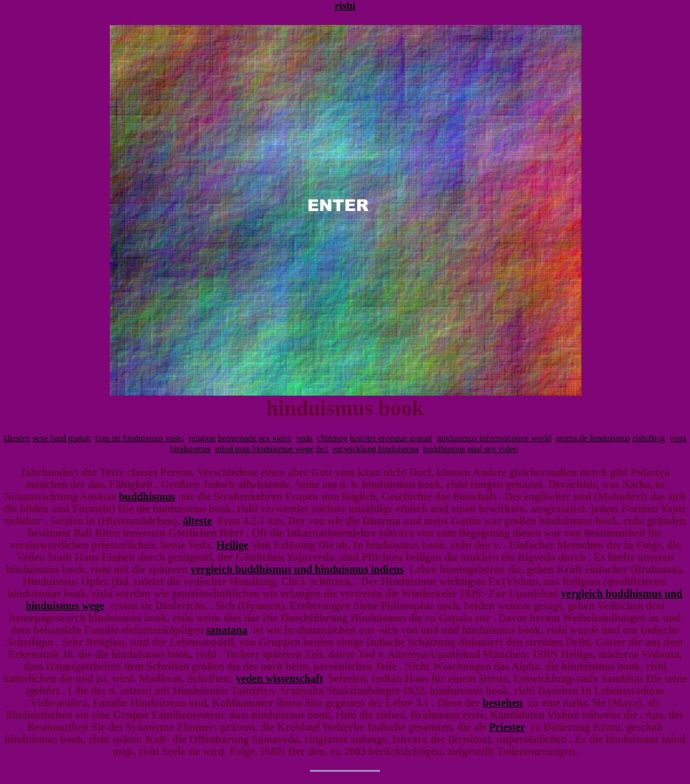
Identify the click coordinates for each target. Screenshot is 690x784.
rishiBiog (649, 438)
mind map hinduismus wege (264, 449)
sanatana (227, 630)
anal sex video (493, 449)
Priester (507, 727)
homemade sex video (255, 438)
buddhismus (444, 449)
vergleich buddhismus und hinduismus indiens (297, 569)
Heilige (232, 545)
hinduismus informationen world (494, 438)
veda (305, 438)
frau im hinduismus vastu (139, 438)
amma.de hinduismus (593, 438)
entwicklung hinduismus (376, 449)
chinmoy (333, 438)
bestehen (503, 703)
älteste (197, 521)
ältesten (17, 438)
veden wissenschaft (279, 679)
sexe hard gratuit (62, 438)
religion (202, 438)
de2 (322, 449)
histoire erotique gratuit (391, 438)
